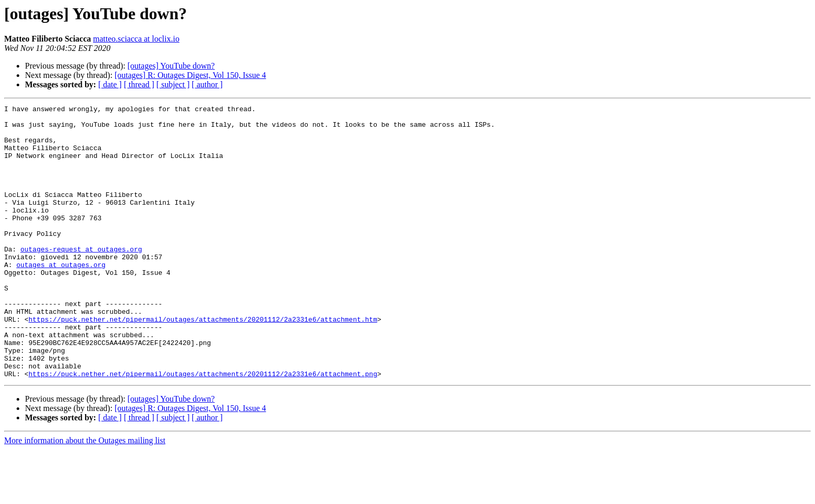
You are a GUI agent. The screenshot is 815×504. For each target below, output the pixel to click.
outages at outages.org (61, 297)
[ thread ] (139, 84)
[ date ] (110, 84)
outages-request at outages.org (81, 278)
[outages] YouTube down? (171, 66)
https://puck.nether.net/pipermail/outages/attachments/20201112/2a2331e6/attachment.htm (203, 363)
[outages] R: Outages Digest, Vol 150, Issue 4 (190, 75)
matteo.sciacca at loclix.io (136, 39)
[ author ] (207, 84)
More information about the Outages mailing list (85, 495)
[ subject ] (173, 84)
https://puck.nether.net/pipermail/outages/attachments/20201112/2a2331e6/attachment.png (203, 428)
